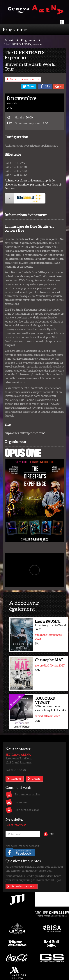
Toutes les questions (23, 886)
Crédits (36, 779)
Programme (15, 29)
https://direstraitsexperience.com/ (25, 433)
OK (52, 834)
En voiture (21, 802)
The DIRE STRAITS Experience (23, 44)
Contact (16, 779)
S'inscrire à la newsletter (25, 79)
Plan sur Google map (27, 810)
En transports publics (27, 794)
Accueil (9, 40)
